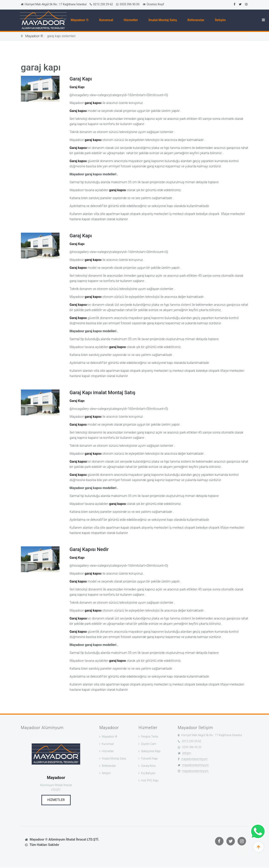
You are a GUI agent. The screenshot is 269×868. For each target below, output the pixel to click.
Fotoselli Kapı (149, 758)
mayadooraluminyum (194, 759)
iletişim (187, 753)
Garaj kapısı (78, 111)
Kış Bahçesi (148, 773)
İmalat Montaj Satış (164, 20)
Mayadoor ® (81, 20)
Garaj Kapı (81, 79)
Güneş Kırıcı (148, 766)
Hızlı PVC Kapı (150, 780)
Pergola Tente (149, 737)
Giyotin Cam (149, 744)
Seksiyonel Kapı (151, 751)
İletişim (221, 20)
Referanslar (197, 20)
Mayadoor (56, 778)
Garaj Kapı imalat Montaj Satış (103, 393)
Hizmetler (132, 20)
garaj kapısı (93, 103)
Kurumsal (107, 20)
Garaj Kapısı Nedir (89, 549)
